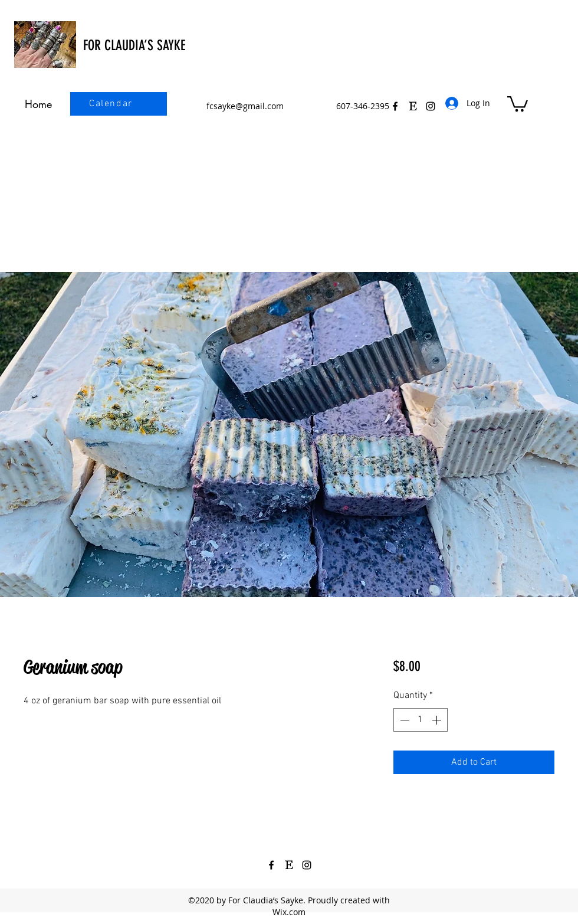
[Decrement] (403, 720)
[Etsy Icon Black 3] (413, 106)
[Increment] (438, 720)
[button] (518, 103)
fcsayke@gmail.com (245, 106)
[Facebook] (395, 106)
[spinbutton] (421, 720)
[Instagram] (307, 865)
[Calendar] (112, 104)
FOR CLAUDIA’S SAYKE (134, 45)
